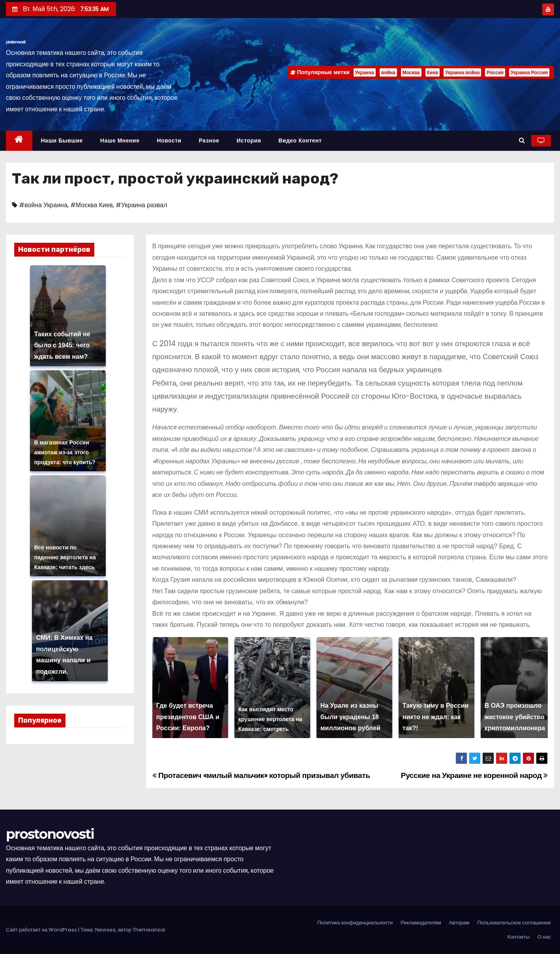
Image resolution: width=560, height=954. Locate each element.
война (388, 72)
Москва (411, 72)
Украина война (462, 72)
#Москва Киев (92, 205)
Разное (209, 141)
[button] (522, 140)
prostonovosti (16, 42)
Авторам (459, 923)
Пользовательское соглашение (514, 923)
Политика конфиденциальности (355, 923)
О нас (544, 937)
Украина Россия (529, 72)
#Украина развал (141, 205)
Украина (365, 72)
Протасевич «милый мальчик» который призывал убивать (261, 775)
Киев (433, 72)
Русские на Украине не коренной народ (474, 775)
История (249, 141)
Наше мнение (120, 141)
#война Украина (43, 205)
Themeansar (149, 930)
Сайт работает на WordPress (42, 930)
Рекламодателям (421, 923)
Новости (169, 141)
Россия (495, 72)
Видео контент (300, 141)
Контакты (519, 937)
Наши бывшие (62, 141)
